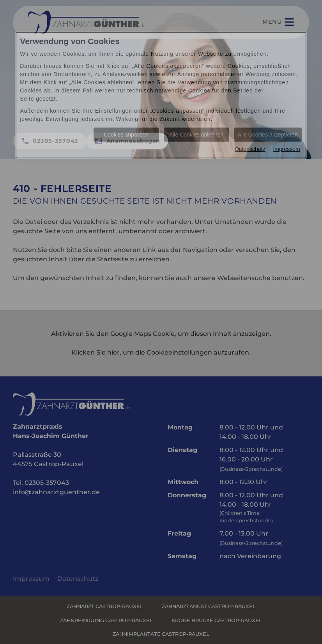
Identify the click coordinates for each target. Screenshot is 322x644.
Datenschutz (250, 149)
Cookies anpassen (126, 135)
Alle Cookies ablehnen (196, 135)
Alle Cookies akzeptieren (268, 135)
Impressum (286, 149)
